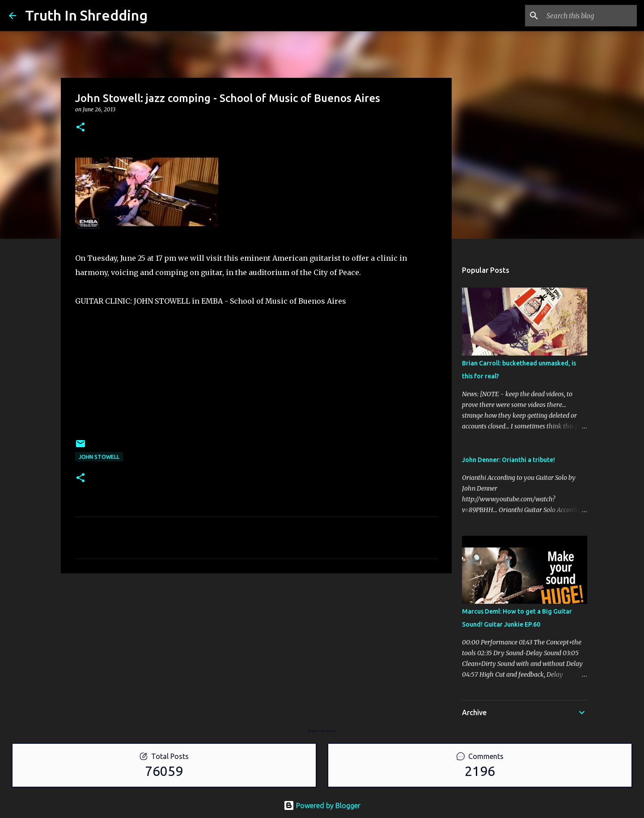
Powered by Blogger (322, 805)
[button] (80, 128)
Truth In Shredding (86, 15)
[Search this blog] (590, 16)
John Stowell (99, 457)
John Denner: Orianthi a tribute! (508, 460)
